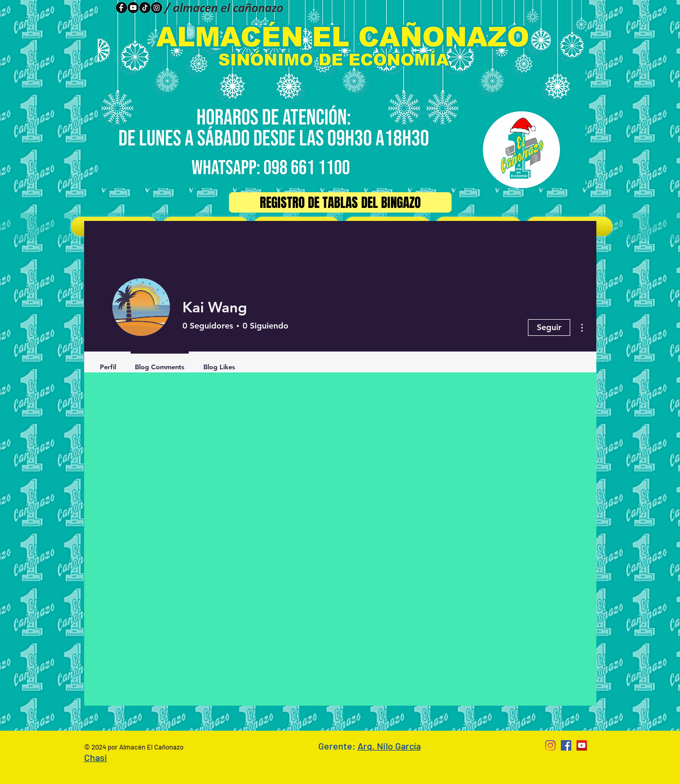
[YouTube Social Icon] (582, 745)
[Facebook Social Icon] (566, 745)
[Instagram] (550, 745)
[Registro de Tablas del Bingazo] (340, 202)
